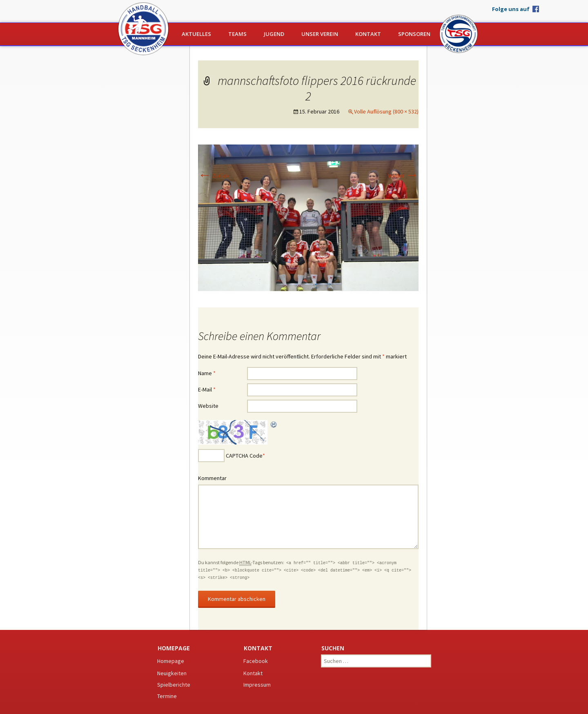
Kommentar (212, 478)
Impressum (257, 685)
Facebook (256, 661)
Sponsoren (414, 34)
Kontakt (368, 34)
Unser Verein (320, 34)
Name (207, 373)
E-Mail (207, 389)
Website (208, 406)
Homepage (171, 661)
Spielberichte (174, 685)
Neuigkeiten (172, 673)
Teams (237, 34)
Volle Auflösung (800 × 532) (386, 111)
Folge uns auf (511, 9)
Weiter (403, 176)
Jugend (274, 34)
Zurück (214, 176)
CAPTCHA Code (244, 456)
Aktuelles (196, 34)
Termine (167, 696)
